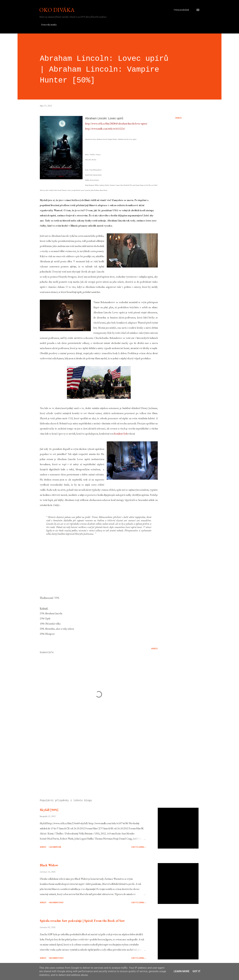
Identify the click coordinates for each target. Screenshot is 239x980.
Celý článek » (138, 847)
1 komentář (55, 847)
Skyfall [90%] (49, 810)
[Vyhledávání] (181, 10)
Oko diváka (57, 10)
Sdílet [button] (179, 118)
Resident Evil (120, 434)
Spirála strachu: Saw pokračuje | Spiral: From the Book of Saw (82, 921)
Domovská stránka (49, 25)
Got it (196, 971)
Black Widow (49, 865)
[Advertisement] (94, 759)
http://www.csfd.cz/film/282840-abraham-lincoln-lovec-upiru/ (116, 124)
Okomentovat (56, 902)
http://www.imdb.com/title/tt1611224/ (105, 129)
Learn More (181, 971)
